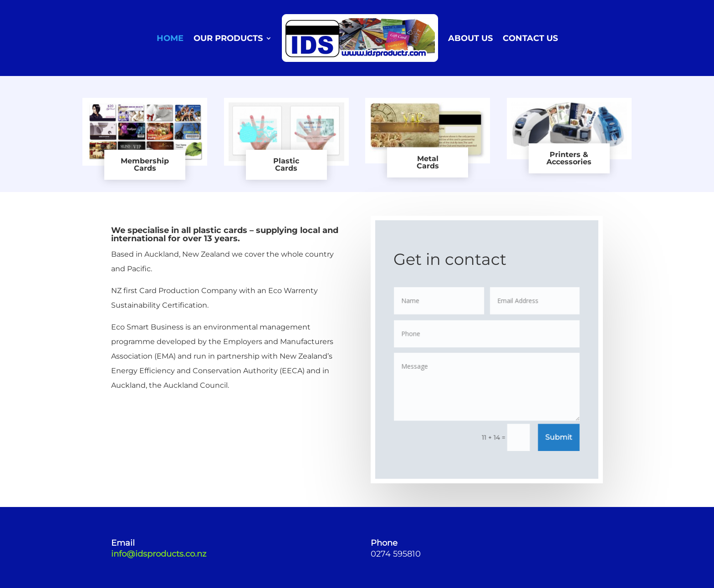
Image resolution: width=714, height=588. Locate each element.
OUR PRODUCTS (228, 38)
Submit (558, 437)
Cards (145, 168)
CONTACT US (530, 38)
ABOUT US (470, 38)
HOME (170, 38)
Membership (145, 161)
